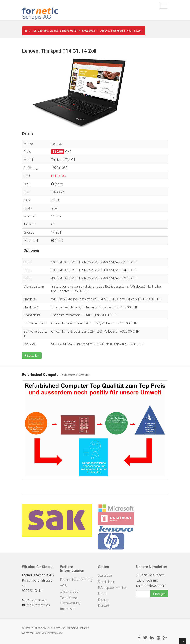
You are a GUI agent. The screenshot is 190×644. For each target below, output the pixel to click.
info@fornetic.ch (38, 605)
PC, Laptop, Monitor (113, 588)
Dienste (104, 600)
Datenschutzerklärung (76, 580)
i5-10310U (59, 176)
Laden (103, 594)
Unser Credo (69, 591)
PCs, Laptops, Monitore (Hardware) (55, 31)
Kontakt (104, 605)
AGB (63, 586)
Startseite (105, 575)
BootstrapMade (55, 633)
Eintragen (159, 594)
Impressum (68, 609)
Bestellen (32, 356)
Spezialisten (107, 582)
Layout (38, 633)
